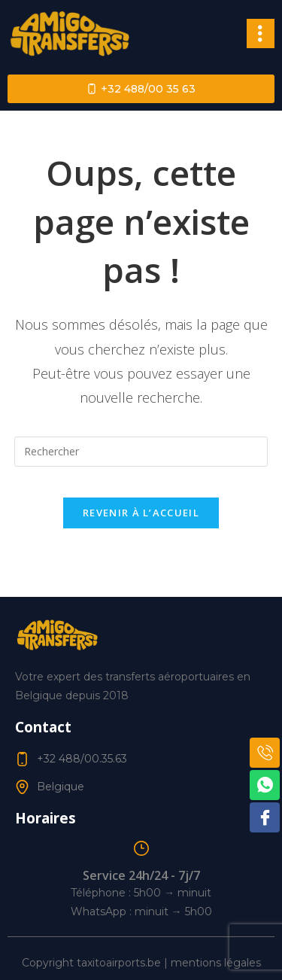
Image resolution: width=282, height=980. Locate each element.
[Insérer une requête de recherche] (141, 452)
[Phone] (265, 753)
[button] (261, 33)
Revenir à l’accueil (141, 513)
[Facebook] (265, 817)
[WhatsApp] (265, 785)
